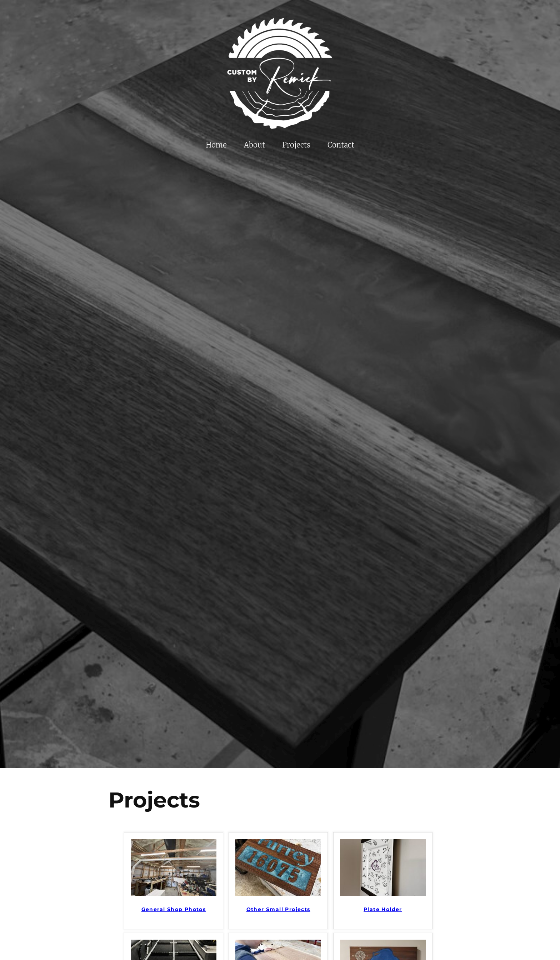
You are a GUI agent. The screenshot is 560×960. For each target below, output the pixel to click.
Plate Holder (383, 909)
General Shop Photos (174, 909)
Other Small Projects (278, 909)
